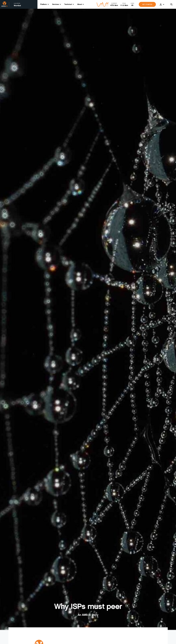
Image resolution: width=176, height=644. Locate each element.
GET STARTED (147, 4)
